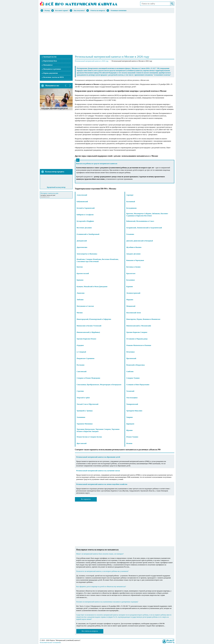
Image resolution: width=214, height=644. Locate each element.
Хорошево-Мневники (85, 424)
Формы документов (50, 73)
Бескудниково (131, 208)
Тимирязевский (132, 404)
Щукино (130, 430)
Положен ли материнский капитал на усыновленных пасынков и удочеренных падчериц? (107, 602)
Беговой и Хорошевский (86, 208)
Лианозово (81, 293)
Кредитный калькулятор (56, 187)
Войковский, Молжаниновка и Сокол (140, 221)
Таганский (130, 391)
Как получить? (79, 10)
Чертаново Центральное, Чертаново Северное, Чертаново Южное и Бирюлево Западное (98, 430)
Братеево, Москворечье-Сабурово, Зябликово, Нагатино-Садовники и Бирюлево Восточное (147, 215)
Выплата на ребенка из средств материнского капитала (97, 164)
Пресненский (131, 358)
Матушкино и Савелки (85, 306)
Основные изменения (118, 10)
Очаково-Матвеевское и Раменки (139, 345)
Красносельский (83, 273)
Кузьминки (131, 280)
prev (66, 86)
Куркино (130, 287)
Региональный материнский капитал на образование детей (98, 457)
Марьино (130, 300)
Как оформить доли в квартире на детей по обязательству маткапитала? (101, 587)
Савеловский (82, 372)
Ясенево (129, 443)
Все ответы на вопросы (90, 631)
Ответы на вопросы (98, 10)
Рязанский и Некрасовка (136, 365)
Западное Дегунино (133, 254)
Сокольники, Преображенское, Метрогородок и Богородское (99, 385)
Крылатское (131, 273)
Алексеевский (82, 195)
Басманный (131, 202)
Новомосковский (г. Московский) (139, 326)
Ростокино (81, 365)
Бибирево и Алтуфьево (85, 215)
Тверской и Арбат (83, 398)
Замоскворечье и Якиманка (87, 254)
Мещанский (131, 306)
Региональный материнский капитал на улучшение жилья (98, 471)
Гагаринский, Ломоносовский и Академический (144, 228)
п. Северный (81, 352)
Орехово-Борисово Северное (137, 332)
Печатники (130, 352)
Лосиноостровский (133, 293)
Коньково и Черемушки (135, 260)
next (70, 86)
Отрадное (80, 345)
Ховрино (130, 417)
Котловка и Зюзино (133, 267)
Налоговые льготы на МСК (53, 77)
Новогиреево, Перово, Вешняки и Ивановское (143, 319)
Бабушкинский (82, 202)
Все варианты (86, 499)
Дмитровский (82, 241)
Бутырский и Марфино (85, 221)
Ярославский (82, 443)
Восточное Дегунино (84, 228)
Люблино (80, 300)
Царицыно (130, 424)
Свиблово (130, 372)
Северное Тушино (133, 378)
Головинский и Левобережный (88, 234)
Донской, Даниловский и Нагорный (140, 241)
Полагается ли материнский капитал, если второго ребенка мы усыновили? (102, 571)
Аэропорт (130, 195)
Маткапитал (48, 65)
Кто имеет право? (62, 10)
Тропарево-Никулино (134, 411)
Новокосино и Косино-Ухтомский (89, 326)
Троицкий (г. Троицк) (85, 411)
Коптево (80, 267)
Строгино (80, 391)
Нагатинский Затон (134, 313)
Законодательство (50, 57)
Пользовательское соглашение (50, 643)
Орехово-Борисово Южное (86, 339)
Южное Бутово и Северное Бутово (89, 437)
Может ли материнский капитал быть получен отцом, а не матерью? (100, 554)
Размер (47, 10)
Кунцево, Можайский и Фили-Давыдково (92, 287)
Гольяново (130, 234)
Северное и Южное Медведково (88, 378)
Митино (80, 313)
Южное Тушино (132, 437)
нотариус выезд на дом (48, 195)
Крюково (80, 280)
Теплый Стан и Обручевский (88, 404)
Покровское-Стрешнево (86, 358)
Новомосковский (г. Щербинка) (88, 332)
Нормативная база (50, 61)
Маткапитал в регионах (52, 69)
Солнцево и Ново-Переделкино (138, 385)
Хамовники (81, 417)
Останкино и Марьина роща (137, 339)
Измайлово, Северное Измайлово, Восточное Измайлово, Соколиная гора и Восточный (98, 260)
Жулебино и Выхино (134, 247)
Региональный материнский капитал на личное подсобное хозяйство (102, 484)
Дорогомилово (82, 247)
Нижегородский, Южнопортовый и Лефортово (94, 319)
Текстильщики (132, 398)
